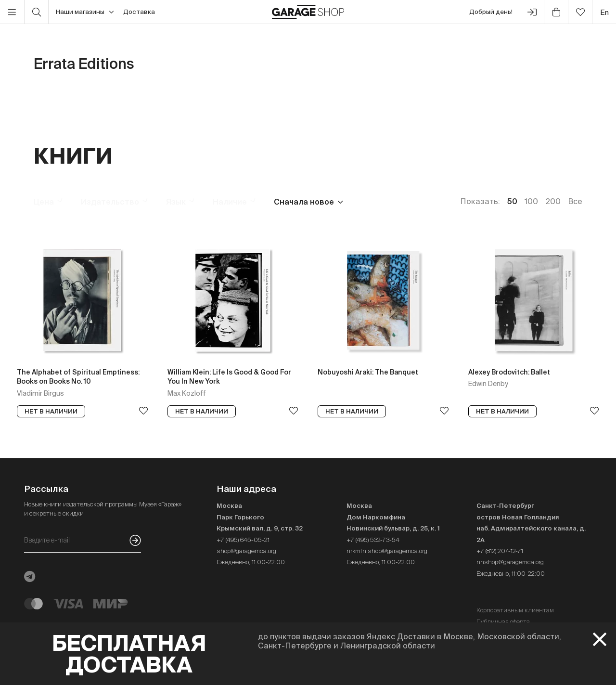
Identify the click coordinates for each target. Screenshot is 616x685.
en (604, 12)
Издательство (110, 202)
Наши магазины (85, 12)
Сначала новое (304, 202)
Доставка (139, 12)
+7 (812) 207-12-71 (500, 551)
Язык (176, 202)
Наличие (230, 202)
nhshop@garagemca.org (510, 562)
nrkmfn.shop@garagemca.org (387, 551)
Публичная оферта (503, 622)
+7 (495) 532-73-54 (373, 540)
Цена (44, 202)
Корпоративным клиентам (515, 610)
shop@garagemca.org (246, 551)
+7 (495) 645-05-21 (243, 540)
